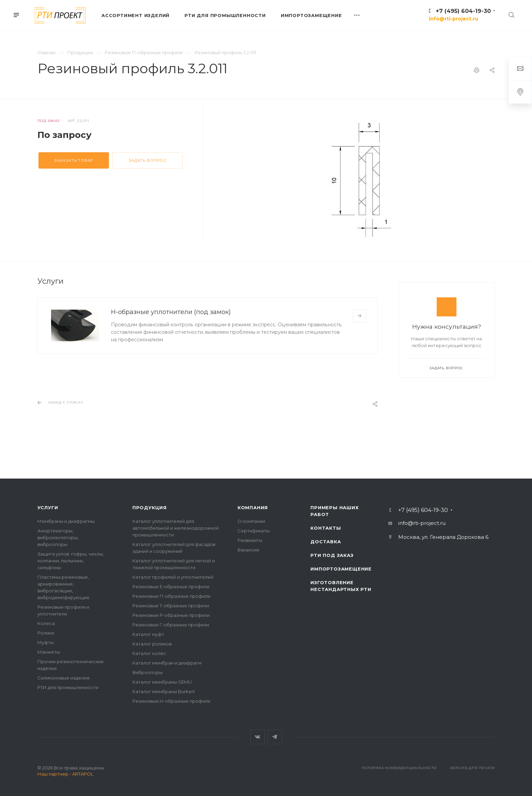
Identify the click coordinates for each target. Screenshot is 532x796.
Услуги (48, 508)
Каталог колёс (149, 653)
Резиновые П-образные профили (171, 596)
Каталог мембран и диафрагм (167, 663)
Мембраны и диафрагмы (66, 521)
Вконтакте (257, 737)
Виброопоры (148, 672)
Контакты (326, 528)
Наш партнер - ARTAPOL (65, 774)
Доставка (326, 542)
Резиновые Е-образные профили (171, 587)
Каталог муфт (148, 634)
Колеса (46, 623)
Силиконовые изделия (63, 678)
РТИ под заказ (332, 555)
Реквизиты (250, 540)
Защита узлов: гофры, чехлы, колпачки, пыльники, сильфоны (71, 561)
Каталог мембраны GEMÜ (162, 682)
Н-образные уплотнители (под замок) (171, 312)
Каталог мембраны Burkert (164, 691)
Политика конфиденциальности (399, 768)
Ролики (46, 633)
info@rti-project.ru (454, 19)
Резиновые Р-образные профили (171, 615)
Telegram (275, 737)
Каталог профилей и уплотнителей (173, 577)
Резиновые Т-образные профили (171, 606)
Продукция (150, 508)
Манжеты (49, 652)
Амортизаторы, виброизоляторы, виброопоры (58, 537)
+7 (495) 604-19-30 (463, 11)
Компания (253, 508)
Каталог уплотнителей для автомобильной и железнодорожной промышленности (176, 528)
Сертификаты (254, 531)
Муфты (46, 642)
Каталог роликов (152, 644)
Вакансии (248, 550)
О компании (251, 521)
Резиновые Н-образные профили (171, 701)
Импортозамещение (341, 569)
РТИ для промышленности (68, 687)
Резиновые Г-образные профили (171, 625)
